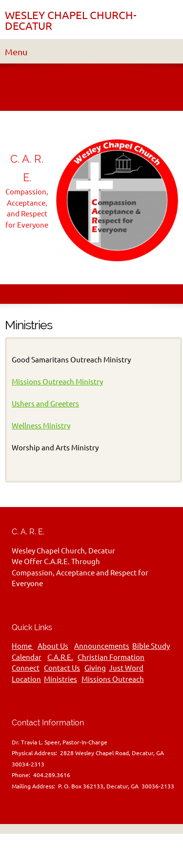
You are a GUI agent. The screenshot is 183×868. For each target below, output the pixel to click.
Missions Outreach (113, 679)
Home (22, 646)
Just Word (126, 668)
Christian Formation (111, 657)
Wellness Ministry (41, 426)
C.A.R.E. (60, 657)
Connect (26, 668)
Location (26, 679)
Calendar (27, 657)
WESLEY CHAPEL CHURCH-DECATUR (71, 21)
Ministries (61, 679)
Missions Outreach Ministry (57, 382)
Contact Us (62, 668)
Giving (95, 668)
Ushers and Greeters (45, 404)
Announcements (102, 646)
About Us (53, 646)
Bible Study (151, 646)
